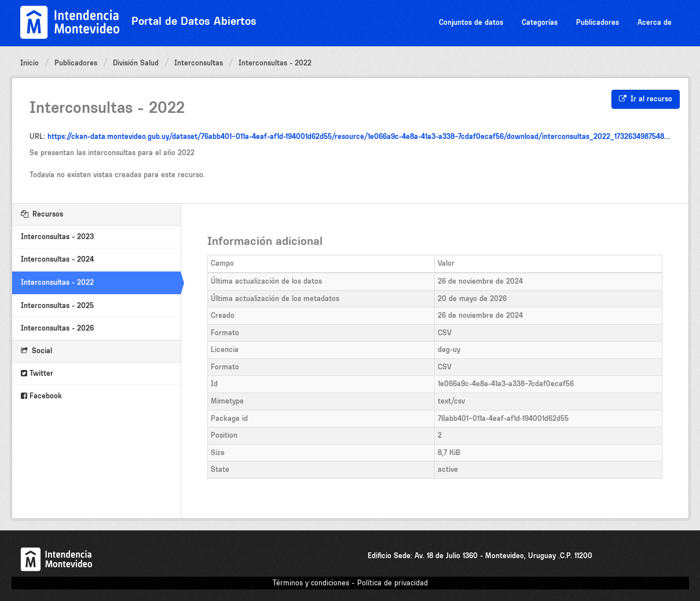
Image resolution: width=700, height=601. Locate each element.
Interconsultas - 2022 (275, 63)
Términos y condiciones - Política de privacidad (350, 583)
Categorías (540, 22)
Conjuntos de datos (471, 22)
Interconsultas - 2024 (57, 259)
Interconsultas (199, 63)
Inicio (30, 63)
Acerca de (655, 22)
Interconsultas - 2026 (57, 328)
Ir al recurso (646, 99)
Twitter (37, 373)
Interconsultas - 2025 (57, 305)
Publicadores (598, 22)
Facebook (41, 396)
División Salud (136, 63)
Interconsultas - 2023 (57, 237)
